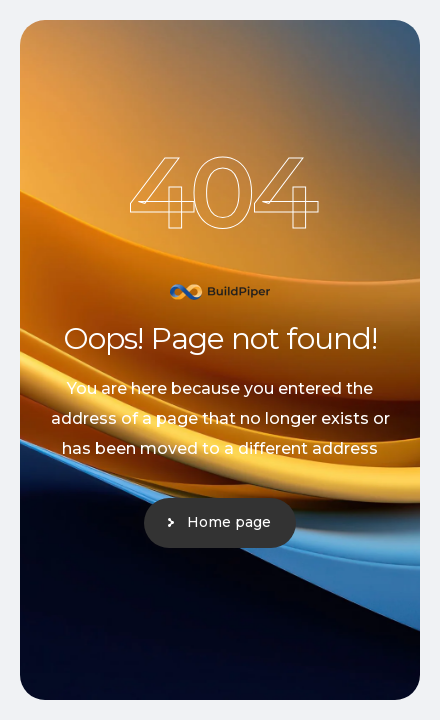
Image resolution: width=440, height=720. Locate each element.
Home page (229, 522)
